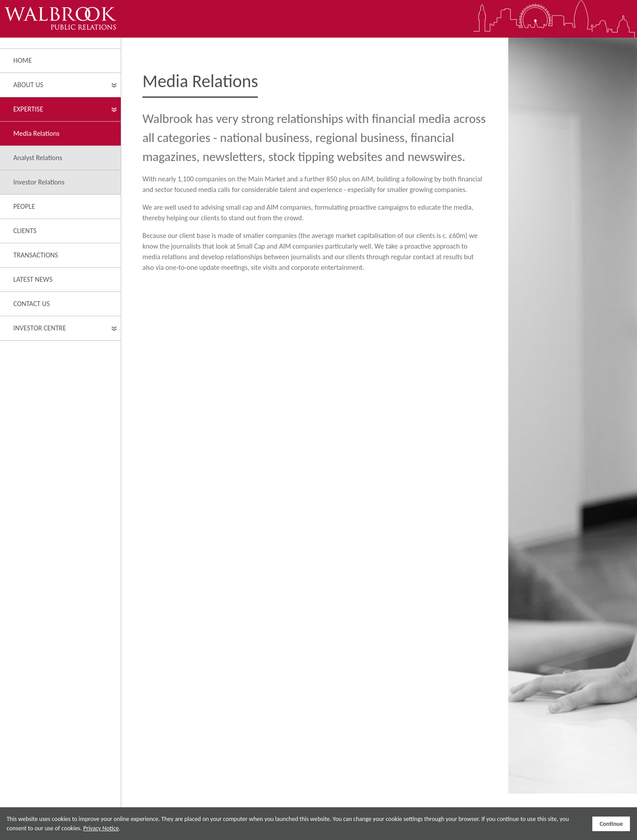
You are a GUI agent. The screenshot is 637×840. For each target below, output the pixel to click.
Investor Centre (40, 328)
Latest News (33, 279)
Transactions (36, 255)
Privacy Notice (101, 828)
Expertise (28, 109)
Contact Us (32, 304)
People (24, 206)
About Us (28, 85)
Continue (611, 824)
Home (23, 60)
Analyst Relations (38, 158)
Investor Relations (39, 182)
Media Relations (36, 133)
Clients (25, 231)
